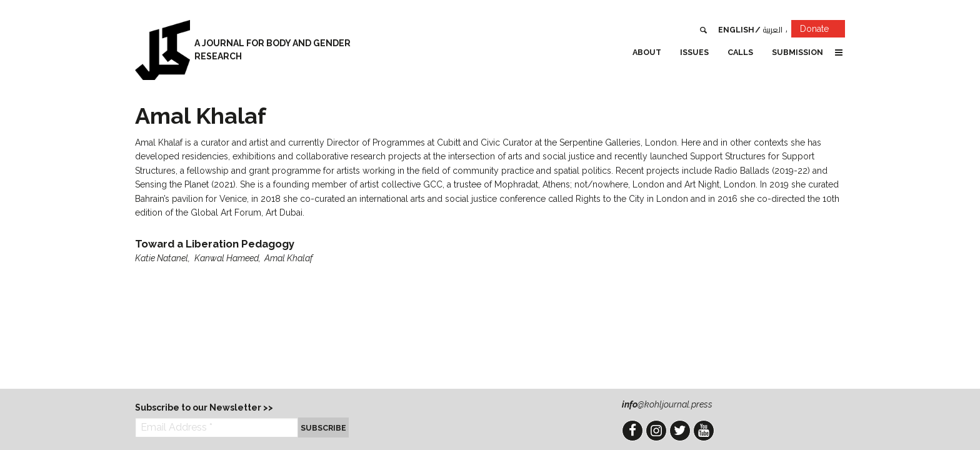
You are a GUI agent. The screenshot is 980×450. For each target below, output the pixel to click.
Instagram (656, 431)
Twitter (680, 431)
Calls (740, 52)
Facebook (632, 431)
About (647, 52)
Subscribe (323, 428)
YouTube (704, 431)
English (736, 30)
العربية (773, 30)
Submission (797, 52)
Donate (822, 31)
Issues (694, 52)
